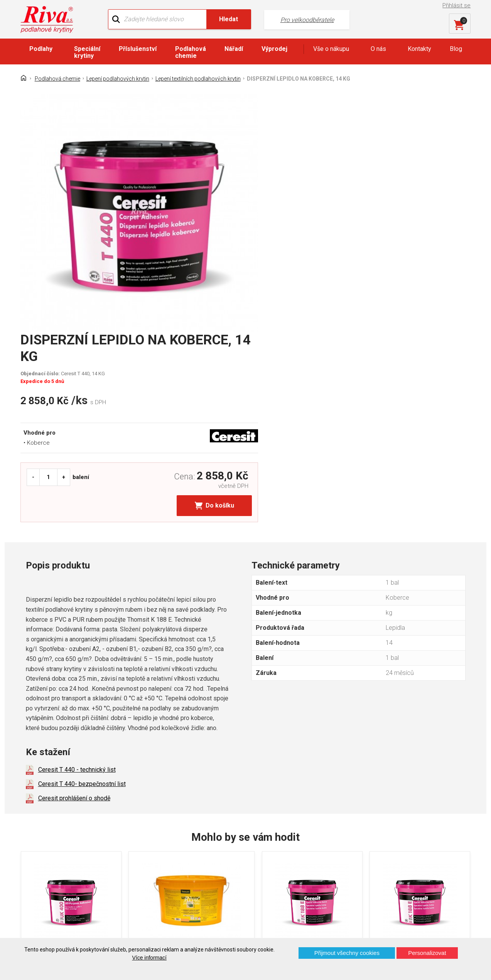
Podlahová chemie (191, 52)
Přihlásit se (457, 5)
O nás (378, 49)
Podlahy (41, 49)
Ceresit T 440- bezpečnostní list (82, 563)
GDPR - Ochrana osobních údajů (69, 861)
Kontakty (419, 49)
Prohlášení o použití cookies (64, 888)
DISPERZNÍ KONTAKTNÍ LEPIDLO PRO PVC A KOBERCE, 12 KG (180, 736)
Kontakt (37, 848)
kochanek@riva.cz (319, 876)
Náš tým (153, 848)
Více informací (149, 958)
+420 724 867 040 (318, 850)
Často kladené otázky (56, 875)
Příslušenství (138, 49)
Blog (456, 49)
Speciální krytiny (87, 52)
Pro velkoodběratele (288, 19)
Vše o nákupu (331, 49)
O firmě (152, 834)
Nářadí (234, 49)
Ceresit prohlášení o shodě (74, 577)
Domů (35, 834)
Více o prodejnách (416, 925)
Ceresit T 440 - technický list (77, 548)
